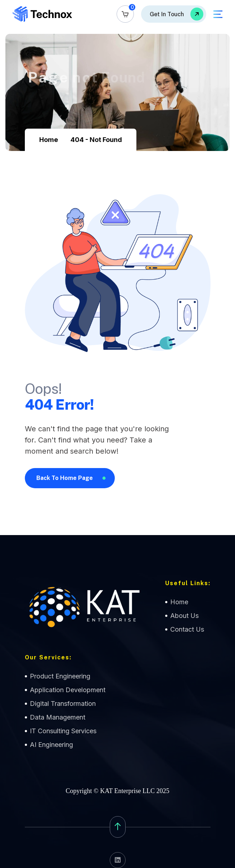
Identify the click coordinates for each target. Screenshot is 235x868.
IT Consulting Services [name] (63, 731)
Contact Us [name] (187, 629)
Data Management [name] (58, 717)
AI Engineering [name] (51, 745)
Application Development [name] (68, 690)
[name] (125, 14)
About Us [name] (184, 616)
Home (49, 140)
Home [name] (179, 602)
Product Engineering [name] (60, 676)
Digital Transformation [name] (63, 704)
